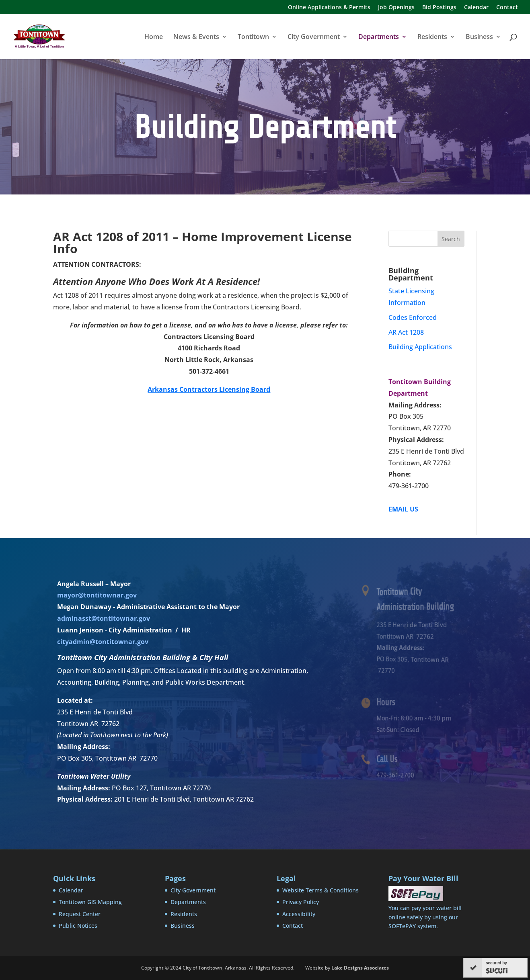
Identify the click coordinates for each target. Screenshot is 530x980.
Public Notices (78, 926)
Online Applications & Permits (329, 8)
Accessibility (299, 914)
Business (479, 37)
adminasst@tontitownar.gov (104, 618)
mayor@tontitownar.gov (97, 595)
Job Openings (396, 8)
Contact (507, 8)
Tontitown (253, 37)
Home (154, 37)
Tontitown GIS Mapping (90, 902)
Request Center (80, 914)
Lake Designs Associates (360, 968)
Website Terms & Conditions (320, 890)
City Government (314, 37)
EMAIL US (403, 509)
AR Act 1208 (406, 332)
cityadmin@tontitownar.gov (103, 642)
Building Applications (420, 347)
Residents (432, 37)
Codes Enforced (413, 317)
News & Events (196, 37)
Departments (379, 37)
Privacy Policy (301, 902)
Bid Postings (439, 8)
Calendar (476, 8)
